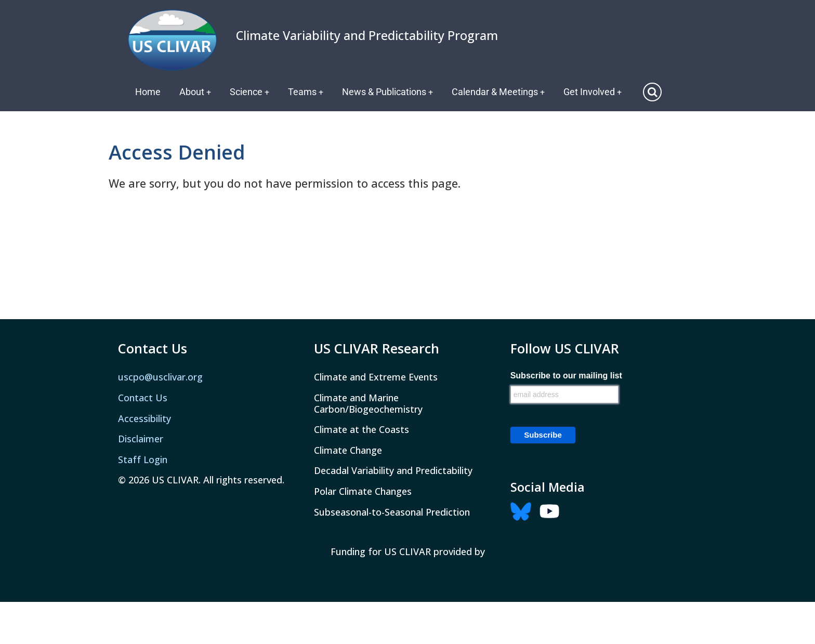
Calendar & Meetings (501, 92)
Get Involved (595, 92)
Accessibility (144, 418)
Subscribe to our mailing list (566, 376)
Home (148, 92)
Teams (307, 92)
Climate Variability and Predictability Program (367, 35)
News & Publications (389, 92)
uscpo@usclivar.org (160, 377)
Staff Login (143, 459)
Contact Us (143, 398)
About (195, 92)
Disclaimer (141, 439)
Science (250, 92)
